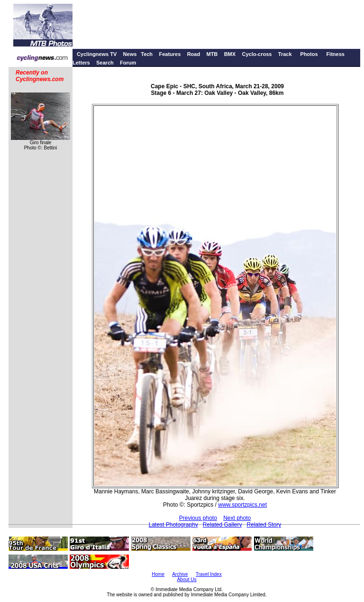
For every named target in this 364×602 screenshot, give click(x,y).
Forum (128, 63)
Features (170, 54)
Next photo (237, 518)
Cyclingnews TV (97, 54)
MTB (212, 54)
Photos (309, 54)
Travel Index (209, 574)
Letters (81, 63)
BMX (230, 54)
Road (194, 54)
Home (158, 574)
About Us (187, 579)
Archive (180, 574)
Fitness (335, 54)
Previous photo (198, 518)
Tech (147, 54)
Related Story (264, 525)
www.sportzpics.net (242, 505)
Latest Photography (173, 525)
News (130, 54)
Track (285, 54)
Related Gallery (223, 525)
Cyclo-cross (257, 54)
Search (105, 63)
